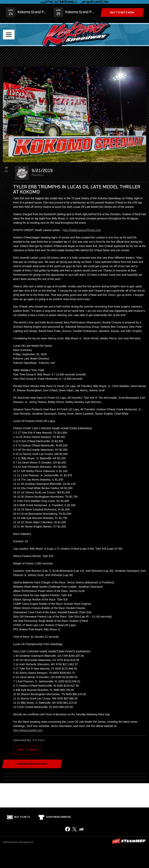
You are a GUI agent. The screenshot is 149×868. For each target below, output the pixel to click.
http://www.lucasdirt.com (28, 730)
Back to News (27, 750)
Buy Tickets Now (122, 13)
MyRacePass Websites (129, 841)
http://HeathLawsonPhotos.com (82, 230)
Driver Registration (32, 764)
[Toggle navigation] (9, 35)
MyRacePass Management (18, 842)
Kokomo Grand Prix (33, 12)
